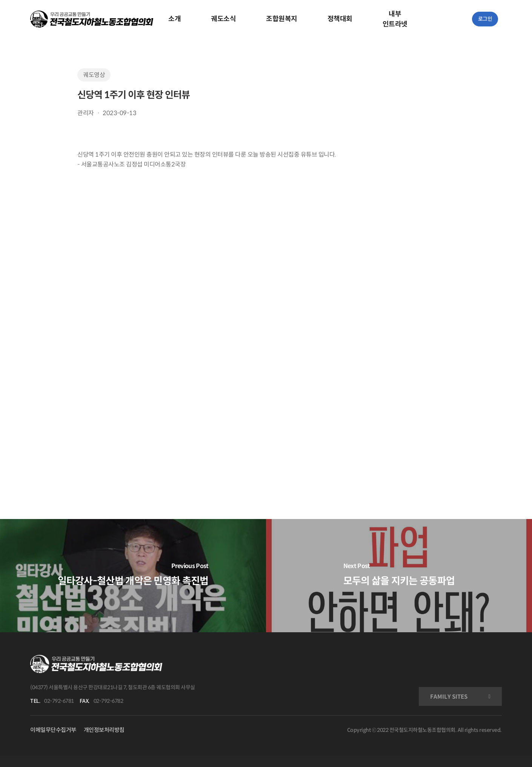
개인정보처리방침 (104, 730)
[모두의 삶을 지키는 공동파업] (399, 576)
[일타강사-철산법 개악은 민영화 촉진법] (133, 576)
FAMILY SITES (449, 697)
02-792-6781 (59, 701)
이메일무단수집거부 (53, 730)
